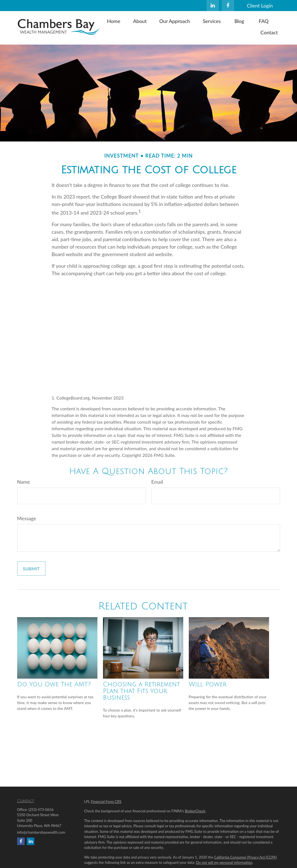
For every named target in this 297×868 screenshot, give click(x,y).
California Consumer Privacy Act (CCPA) (246, 857)
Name (24, 482)
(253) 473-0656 (41, 810)
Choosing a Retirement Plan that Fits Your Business (141, 691)
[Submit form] (31, 569)
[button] (114, 21)
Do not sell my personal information (224, 862)
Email (157, 482)
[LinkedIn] (213, 6)
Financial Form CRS (106, 802)
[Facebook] (228, 6)
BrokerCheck (195, 811)
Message (27, 518)
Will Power (208, 684)
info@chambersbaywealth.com (41, 832)
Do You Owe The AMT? (54, 684)
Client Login (260, 6)
